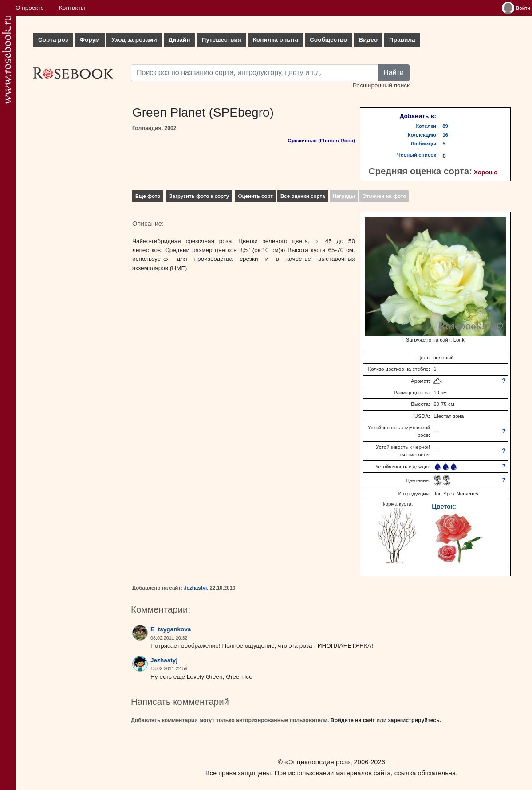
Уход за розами (134, 40)
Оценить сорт (255, 196)
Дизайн (179, 40)
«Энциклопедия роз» (317, 762)
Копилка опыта (276, 40)
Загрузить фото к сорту (199, 196)
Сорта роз (53, 40)
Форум (89, 40)
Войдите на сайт (353, 720)
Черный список (417, 155)
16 (445, 135)
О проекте (30, 8)
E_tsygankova (171, 629)
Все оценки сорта (303, 196)
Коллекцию (422, 135)
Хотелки (426, 126)
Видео (368, 40)
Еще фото (148, 196)
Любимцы (424, 144)
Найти (394, 73)
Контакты (72, 8)
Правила (402, 40)
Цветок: (444, 507)
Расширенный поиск (381, 85)
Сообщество (328, 40)
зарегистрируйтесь (414, 720)
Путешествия (221, 40)
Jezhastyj (195, 588)
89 (445, 126)
